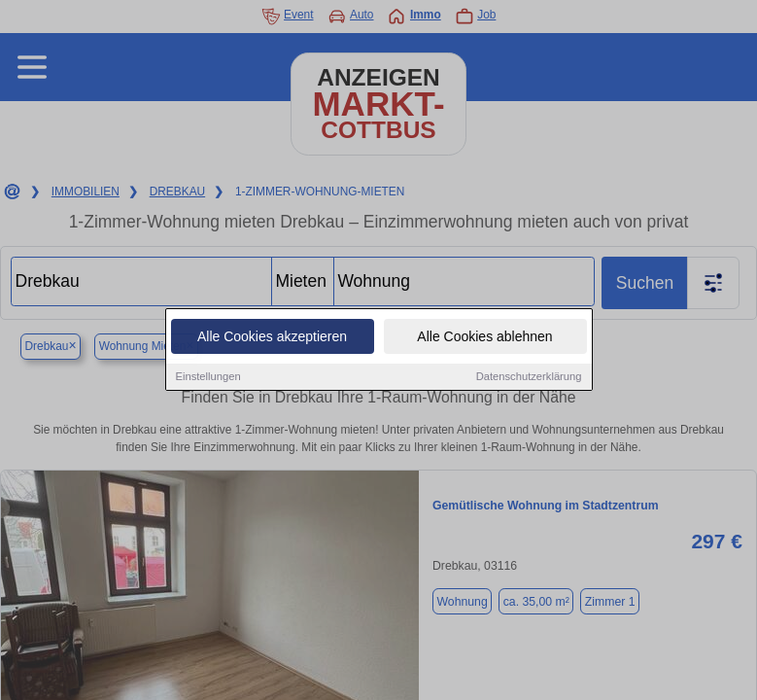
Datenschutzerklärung (529, 377)
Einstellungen (208, 377)
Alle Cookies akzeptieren (272, 337)
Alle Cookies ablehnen (484, 337)
